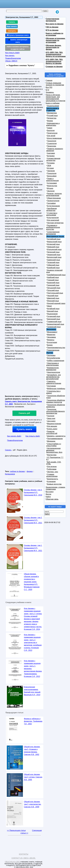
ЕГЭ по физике (52, 30)
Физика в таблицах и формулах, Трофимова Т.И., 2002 (33, 721)
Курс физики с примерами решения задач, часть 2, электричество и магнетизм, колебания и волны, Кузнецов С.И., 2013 (33, 642)
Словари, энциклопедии (52, 475)
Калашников (10, 474)
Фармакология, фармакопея (53, 369)
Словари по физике (54, 67)
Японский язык (53, 301)
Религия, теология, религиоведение (54, 195)
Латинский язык (53, 252)
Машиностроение (54, 424)
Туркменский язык (54, 322)
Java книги (51, 421)
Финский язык (53, 311)
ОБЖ (49, 166)
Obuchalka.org (12, 862)
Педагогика (52, 146)
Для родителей (53, 220)
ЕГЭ (47, 90)
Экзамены (50, 92)
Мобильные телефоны (56, 389)
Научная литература (55, 223)
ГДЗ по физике (52, 27)
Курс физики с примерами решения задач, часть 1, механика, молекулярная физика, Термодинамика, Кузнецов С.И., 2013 (33, 669)
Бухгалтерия (52, 342)
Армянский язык (54, 260)
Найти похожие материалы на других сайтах (18, 48)
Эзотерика (51, 355)
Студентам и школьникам (52, 214)
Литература (52, 118)
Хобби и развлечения (56, 361)
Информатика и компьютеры (53, 124)
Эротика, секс (53, 472)
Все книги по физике (55, 24)
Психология (52, 173)
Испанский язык (53, 244)
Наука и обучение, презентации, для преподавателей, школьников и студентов (56, 98)
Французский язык (54, 242)
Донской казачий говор (56, 303)
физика (30, 471)
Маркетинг (51, 335)
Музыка (50, 188)
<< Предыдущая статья (16, 830)
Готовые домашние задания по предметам (55, 84)
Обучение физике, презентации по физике (54, 47)
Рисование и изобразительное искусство (53, 227)
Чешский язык (53, 296)
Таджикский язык (54, 327)
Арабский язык (53, 277)
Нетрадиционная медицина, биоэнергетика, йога (54, 450)
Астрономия (52, 183)
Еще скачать (12, 26)
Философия (52, 176)
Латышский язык (54, 288)
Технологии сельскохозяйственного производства (56, 411)
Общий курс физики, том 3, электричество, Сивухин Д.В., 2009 (33, 804)
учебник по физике (17, 471)
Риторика (51, 163)
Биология (51, 130)
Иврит (50, 306)
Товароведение (53, 350)
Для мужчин (52, 467)
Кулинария (51, 482)
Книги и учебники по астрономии (55, 34)
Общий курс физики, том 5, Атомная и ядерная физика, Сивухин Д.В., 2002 (32, 751)
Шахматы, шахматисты (56, 436)
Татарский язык (53, 262)
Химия (50, 128)
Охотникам (51, 386)
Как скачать (10, 56)
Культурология (53, 218)
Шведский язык (53, 298)
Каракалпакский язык (56, 324)
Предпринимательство (56, 348)
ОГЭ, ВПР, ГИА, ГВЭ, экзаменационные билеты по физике (54, 61)
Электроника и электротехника (53, 364)
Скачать (12, 22)
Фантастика (52, 455)
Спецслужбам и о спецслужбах (54, 445)
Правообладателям (15, 440)
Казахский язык (53, 283)
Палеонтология (53, 201)
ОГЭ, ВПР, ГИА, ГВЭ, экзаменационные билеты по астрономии (56, 54)
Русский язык (52, 116)
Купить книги (24, 429)
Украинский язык (54, 255)
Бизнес (50, 345)
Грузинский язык (54, 316)
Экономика (52, 337)
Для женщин (52, 426)
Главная (49, 80)
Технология (52, 141)
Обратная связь (52, 499)
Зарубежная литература (52, 209)
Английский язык (54, 239)
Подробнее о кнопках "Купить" (22, 65)
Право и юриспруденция (53, 180)
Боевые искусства (54, 484)
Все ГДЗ (49, 87)
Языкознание (52, 314)
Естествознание (53, 206)
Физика (50, 121)
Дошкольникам (53, 106)
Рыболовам (52, 469)
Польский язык (53, 290)
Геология (51, 416)
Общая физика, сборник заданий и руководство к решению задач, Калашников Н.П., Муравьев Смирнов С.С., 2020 (32, 582)
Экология (51, 191)
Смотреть (12, 31)
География (51, 203)
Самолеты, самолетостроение (54, 382)
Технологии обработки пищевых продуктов (56, 401)
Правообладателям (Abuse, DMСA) (13, 60)
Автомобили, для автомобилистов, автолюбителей (53, 377)
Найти (48, 497)
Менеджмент (52, 332)
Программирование (55, 439)
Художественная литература (53, 159)
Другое (49, 494)
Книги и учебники (53, 103)
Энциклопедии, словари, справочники (56, 488)
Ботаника (51, 156)
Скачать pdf (24, 413)
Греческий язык (53, 285)
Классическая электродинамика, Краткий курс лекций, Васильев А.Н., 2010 (32, 691)
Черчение (51, 171)
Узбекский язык (53, 265)
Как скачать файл (14, 436)
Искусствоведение (54, 138)
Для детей (51, 136)
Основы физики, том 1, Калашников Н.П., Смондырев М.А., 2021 (33, 548)
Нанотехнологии (54, 372)
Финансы (51, 340)
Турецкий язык (53, 280)
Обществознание (54, 198)
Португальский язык (55, 293)
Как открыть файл (12, 53)
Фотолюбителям (54, 358)
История (50, 168)
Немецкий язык (53, 247)
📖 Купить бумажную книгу (18, 35)
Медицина (51, 441)
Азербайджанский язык (56, 275)
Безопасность (53, 479)
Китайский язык (53, 309)
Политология (52, 133)
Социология (52, 143)
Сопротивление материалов (53, 20)
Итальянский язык (54, 249)
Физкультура (52, 186)
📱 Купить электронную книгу (18, 41)
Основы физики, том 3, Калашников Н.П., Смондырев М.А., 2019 (33, 492)
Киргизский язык (54, 319)
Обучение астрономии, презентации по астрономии (56, 40)
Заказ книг (51, 418)
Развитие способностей (52, 432)
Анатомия (51, 153)
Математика (52, 113)
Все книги (50, 492)
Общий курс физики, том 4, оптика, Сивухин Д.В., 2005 (33, 777)
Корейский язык (53, 268)
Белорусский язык (54, 257)
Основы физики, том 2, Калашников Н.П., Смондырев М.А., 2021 (33, 520)
